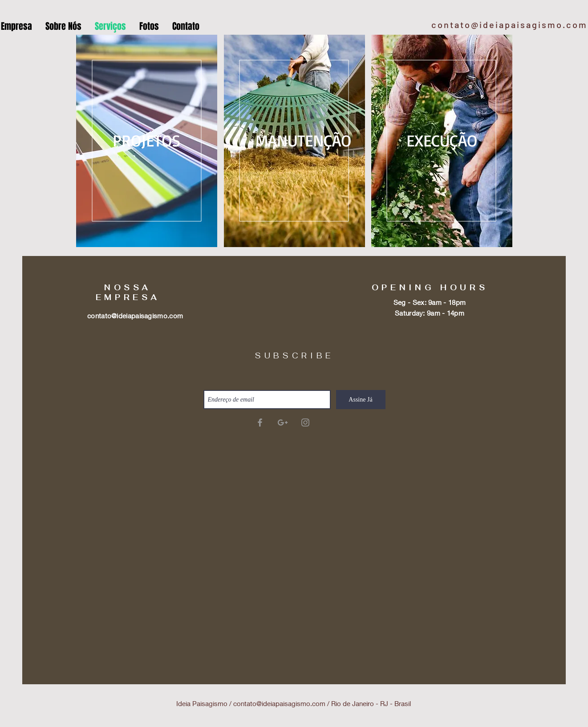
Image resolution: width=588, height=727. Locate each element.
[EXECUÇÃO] (442, 141)
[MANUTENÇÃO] (303, 141)
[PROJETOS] (147, 141)
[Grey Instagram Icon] (305, 422)
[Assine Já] (361, 400)
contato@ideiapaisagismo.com (509, 24)
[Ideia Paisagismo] (260, 422)
